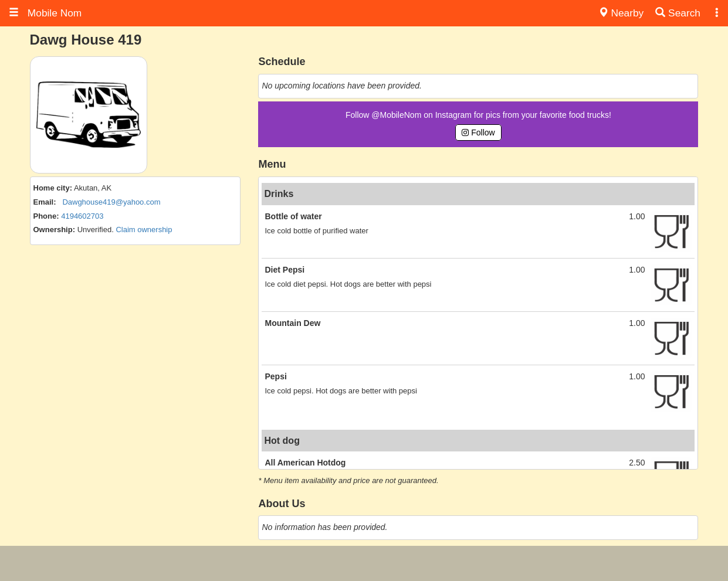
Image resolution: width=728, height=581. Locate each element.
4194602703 (82, 216)
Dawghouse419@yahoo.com (111, 202)
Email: (45, 202)
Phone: (46, 216)
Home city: (53, 188)
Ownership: (55, 230)
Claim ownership (144, 230)
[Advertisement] (364, 563)
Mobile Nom (45, 13)
